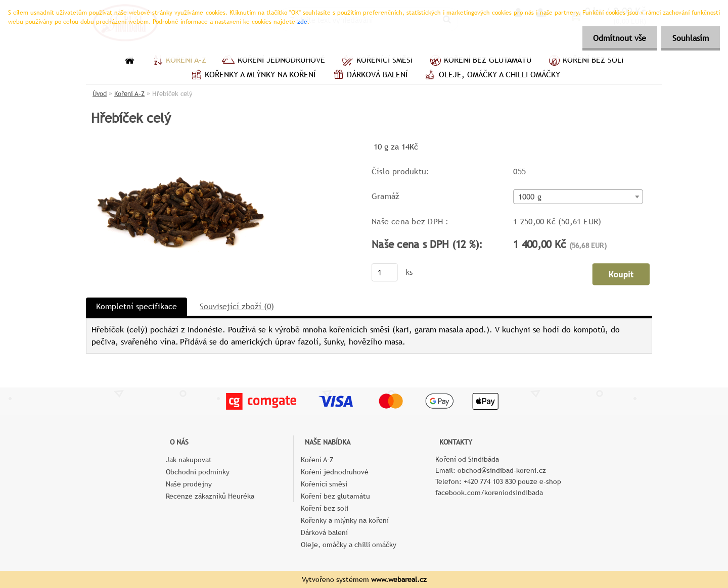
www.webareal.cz (399, 579)
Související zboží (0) (237, 306)
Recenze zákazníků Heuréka (210, 496)
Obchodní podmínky (198, 472)
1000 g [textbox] (530, 197)
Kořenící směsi (376, 61)
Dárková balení (369, 76)
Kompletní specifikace (136, 306)
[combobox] (578, 197)
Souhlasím (689, 38)
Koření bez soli (585, 61)
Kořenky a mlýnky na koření (252, 76)
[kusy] (385, 272)
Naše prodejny (189, 484)
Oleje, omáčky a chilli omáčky (491, 76)
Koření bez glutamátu (480, 61)
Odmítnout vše (615, 38)
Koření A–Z (178, 61)
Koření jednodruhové (273, 61)
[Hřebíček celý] (183, 144)
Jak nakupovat (189, 460)
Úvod (100, 94)
